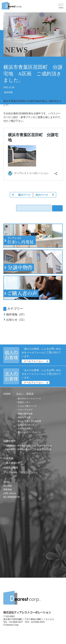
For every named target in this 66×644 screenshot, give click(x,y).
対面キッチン (24, 402)
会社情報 (8, 486)
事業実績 (8, 490)
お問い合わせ (10, 493)
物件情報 (8, 92)
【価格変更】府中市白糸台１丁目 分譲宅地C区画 (28, 449)
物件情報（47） (16, 314)
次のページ (42, 195)
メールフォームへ (33, 361)
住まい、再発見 (25, 394)
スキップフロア (25, 410)
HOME (7, 394)
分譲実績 (8, 458)
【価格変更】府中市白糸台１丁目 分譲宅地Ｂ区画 (28, 446)
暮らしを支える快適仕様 (29, 421)
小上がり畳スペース (27, 406)
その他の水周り (25, 429)
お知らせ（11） (16, 320)
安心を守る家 (24, 417)
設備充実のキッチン (27, 425)
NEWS (7, 482)
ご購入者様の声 (12, 463)
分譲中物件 (10, 441)
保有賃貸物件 (11, 468)
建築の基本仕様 (25, 414)
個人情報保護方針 (12, 497)
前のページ (24, 195)
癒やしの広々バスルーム (29, 432)
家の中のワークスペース (29, 399)
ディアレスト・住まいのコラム (21, 472)
